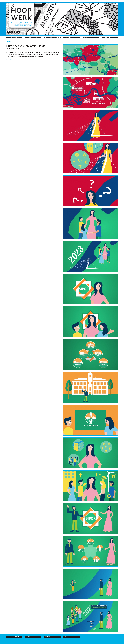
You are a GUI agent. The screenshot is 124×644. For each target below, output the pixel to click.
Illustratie (69, 37)
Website (87, 37)
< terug (8, 41)
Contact (29, 637)
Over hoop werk (13, 637)
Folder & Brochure (53, 37)
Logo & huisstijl (13, 37)
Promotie (106, 37)
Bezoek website (11, 60)
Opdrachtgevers (52, 637)
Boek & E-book (32, 37)
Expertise (68, 637)
